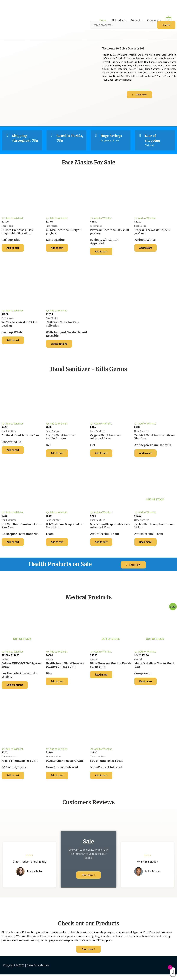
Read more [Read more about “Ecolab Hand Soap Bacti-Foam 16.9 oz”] (146, 546)
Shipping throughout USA (22, 140)
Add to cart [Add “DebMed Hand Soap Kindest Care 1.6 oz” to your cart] (58, 546)
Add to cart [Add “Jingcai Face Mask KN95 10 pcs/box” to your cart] (146, 249)
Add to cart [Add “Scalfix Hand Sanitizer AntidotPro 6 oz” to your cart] (58, 456)
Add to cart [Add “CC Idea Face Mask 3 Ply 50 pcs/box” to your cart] (58, 249)
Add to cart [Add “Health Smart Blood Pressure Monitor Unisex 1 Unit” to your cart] (58, 686)
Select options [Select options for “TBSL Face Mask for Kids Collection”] (60, 346)
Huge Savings (112, 136)
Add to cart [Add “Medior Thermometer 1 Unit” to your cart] (58, 781)
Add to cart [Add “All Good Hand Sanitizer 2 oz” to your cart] (14, 453)
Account (136, 20)
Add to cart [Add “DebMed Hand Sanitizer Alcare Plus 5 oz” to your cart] (14, 546)
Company (154, 20)
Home (104, 20)
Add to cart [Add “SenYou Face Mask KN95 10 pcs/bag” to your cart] (14, 342)
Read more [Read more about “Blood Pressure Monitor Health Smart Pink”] (102, 679)
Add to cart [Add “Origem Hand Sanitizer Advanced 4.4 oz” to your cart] (102, 456)
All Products (120, 20)
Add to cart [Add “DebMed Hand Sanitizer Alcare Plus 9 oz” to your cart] (146, 456)
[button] (139, 95)
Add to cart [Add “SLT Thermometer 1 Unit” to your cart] (102, 781)
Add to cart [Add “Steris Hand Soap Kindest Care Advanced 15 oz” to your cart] (102, 546)
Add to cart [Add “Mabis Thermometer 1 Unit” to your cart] (14, 781)
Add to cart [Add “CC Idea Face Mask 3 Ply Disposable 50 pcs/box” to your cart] (14, 249)
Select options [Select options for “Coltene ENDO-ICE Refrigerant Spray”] (16, 689)
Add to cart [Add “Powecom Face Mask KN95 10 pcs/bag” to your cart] (102, 253)
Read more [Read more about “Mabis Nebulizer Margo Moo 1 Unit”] (146, 686)
